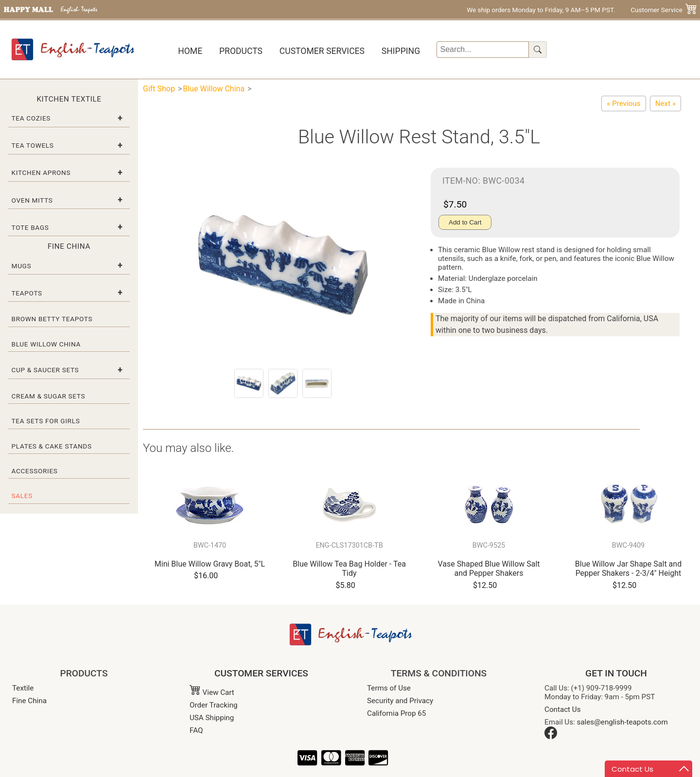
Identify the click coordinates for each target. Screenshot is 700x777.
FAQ (196, 730)
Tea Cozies (31, 118)
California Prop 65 (396, 713)
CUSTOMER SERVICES (261, 673)
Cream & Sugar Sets (49, 396)
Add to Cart (465, 222)
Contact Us (563, 709)
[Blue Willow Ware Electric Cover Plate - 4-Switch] (623, 104)
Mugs (22, 266)
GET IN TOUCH (616, 673)
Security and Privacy (400, 701)
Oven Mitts (32, 200)
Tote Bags (30, 227)
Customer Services (322, 51)
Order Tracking (214, 705)
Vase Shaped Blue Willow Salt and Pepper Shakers (489, 569)
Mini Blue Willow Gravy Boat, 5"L (210, 564)
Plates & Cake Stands (52, 446)
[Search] (483, 50)
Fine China (29, 701)
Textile (23, 688)
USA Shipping (212, 718)
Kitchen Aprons (41, 173)
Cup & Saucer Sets (45, 370)
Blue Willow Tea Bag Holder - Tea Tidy (349, 569)
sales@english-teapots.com (622, 722)
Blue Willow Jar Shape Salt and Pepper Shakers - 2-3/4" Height (628, 569)
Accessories (35, 471)
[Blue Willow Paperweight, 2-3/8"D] (665, 104)
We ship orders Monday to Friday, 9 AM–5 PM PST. (541, 10)
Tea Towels (33, 145)
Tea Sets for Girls (46, 421)
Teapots (27, 293)
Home (190, 51)
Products (241, 51)
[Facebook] (551, 737)
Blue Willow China (46, 344)
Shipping (401, 51)
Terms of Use (389, 688)
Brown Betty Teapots (52, 319)
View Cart (212, 692)
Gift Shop (159, 89)
